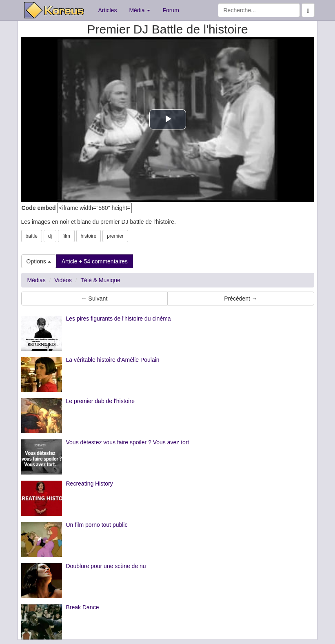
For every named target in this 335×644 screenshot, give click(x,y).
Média (140, 10)
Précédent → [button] (241, 299)
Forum (171, 10)
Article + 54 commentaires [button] (95, 261)
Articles (108, 10)
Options (39, 261)
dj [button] (50, 236)
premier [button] (115, 236)
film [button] (66, 236)
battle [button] (32, 236)
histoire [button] (89, 236)
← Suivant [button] (94, 299)
